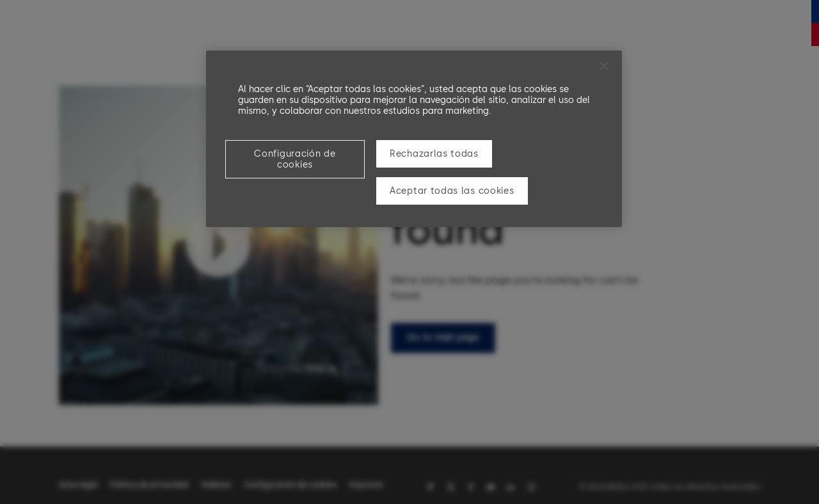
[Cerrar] (604, 66)
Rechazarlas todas (434, 154)
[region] (414, 139)
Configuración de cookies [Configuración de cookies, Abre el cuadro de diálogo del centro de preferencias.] (295, 159)
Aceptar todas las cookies (452, 191)
